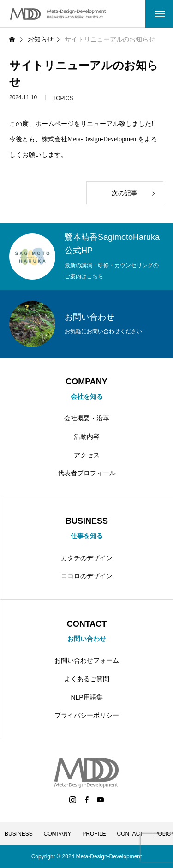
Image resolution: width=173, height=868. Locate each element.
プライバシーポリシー (87, 715)
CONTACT (130, 834)
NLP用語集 (86, 697)
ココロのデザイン (87, 576)
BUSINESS (19, 834)
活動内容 (87, 437)
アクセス (87, 455)
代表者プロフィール (87, 473)
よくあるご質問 (87, 679)
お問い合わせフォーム (87, 660)
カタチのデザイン (87, 558)
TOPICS (63, 100)
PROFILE (94, 834)
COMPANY (58, 834)
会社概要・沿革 (87, 418)
